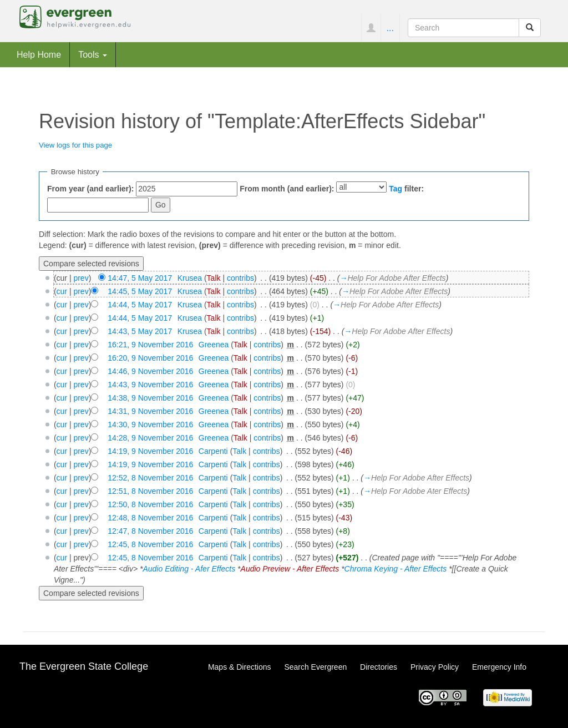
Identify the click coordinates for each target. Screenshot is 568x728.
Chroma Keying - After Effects (396, 569)
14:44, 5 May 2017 (140, 305)
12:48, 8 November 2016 (150, 518)
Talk (214, 278)
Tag (395, 189)
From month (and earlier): (287, 189)
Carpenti (213, 451)
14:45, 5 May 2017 (140, 291)
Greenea (214, 345)
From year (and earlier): (90, 189)
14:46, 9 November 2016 (150, 371)
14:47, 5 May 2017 (140, 278)
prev (81, 278)
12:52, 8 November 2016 (150, 478)
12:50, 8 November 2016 (150, 504)
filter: (406, 189)
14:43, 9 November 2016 (150, 385)
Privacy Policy (435, 667)
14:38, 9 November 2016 (150, 398)
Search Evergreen (315, 667)
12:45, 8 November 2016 (150, 544)
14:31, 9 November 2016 (150, 411)
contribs (240, 278)
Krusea (190, 278)
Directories (379, 667)
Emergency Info (499, 667)
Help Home (39, 54)
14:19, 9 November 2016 (150, 451)
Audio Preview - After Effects (290, 569)
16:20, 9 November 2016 (150, 358)
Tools (93, 54)
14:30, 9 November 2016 (150, 424)
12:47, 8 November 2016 (150, 531)
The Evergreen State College (84, 666)
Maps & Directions (240, 667)
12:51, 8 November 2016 (150, 491)
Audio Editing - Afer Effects (189, 569)
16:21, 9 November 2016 (150, 345)
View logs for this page (75, 145)
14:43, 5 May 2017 (140, 331)
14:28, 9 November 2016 (150, 438)
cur (62, 291)
